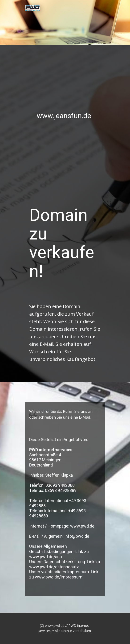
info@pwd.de (77, 536)
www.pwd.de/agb (46, 557)
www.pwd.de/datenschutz (54, 567)
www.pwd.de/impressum (59, 577)
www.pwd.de (82, 526)
